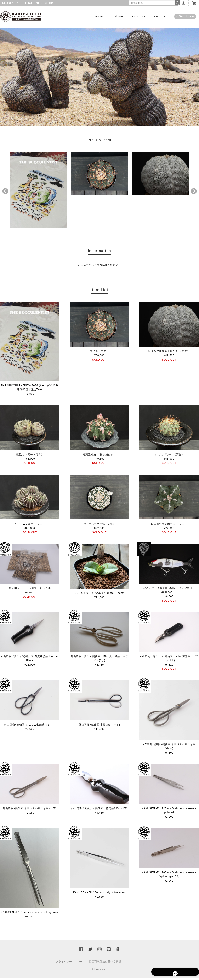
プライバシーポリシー (69, 963)
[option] (39, 192)
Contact (160, 17)
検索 (177, 3)
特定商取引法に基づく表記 (105, 963)
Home (99, 17)
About (119, 17)
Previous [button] (5, 193)
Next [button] (194, 193)
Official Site (185, 17)
